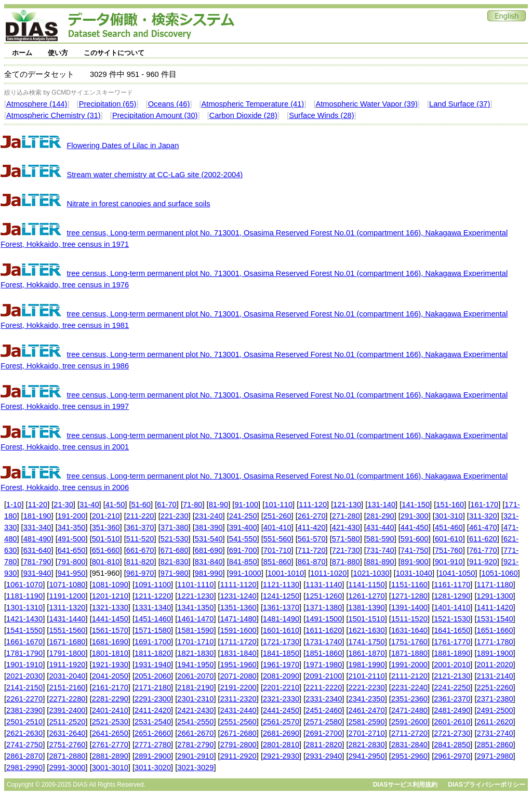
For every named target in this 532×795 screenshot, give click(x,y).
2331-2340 (324, 699)
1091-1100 (153, 585)
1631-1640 (409, 630)
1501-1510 (367, 619)
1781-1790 (24, 653)
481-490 (37, 539)
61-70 (167, 505)
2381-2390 (24, 710)
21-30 (63, 505)
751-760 (449, 550)
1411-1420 (495, 607)
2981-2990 (24, 767)
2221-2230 (367, 687)
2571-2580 (324, 722)
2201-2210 (281, 687)
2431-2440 (238, 710)
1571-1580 (153, 630)
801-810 (106, 562)
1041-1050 (457, 573)
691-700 (243, 550)
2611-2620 (495, 722)
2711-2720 (409, 733)
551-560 (277, 539)
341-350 (72, 527)
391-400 (243, 527)
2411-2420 (153, 710)
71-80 (193, 505)
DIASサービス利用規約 (405, 785)
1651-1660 (495, 630)
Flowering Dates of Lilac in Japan (123, 145)
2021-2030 (24, 676)
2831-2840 (409, 745)
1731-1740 (324, 642)
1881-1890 (452, 653)
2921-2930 (281, 756)
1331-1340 (153, 607)
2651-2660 (153, 733)
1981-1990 (367, 665)
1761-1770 (452, 642)
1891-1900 (495, 653)
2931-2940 (324, 756)
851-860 (277, 562)
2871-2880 (67, 756)
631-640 (37, 550)
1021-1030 (371, 573)
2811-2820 (324, 745)
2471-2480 (409, 710)
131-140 (381, 505)
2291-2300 (153, 699)
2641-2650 (110, 733)
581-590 (380, 539)
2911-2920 (238, 756)
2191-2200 (238, 687)
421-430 (346, 527)
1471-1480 (238, 619)
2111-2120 (409, 676)
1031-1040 (414, 573)
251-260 (277, 516)
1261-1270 (367, 596)
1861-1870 (367, 653)
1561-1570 (110, 630)
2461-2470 (367, 710)
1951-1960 (238, 665)
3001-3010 (110, 767)
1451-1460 (153, 619)
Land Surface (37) (460, 104)
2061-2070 (195, 676)
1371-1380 (324, 607)
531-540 (209, 539)
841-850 (243, 562)
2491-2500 (495, 710)
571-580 (346, 539)
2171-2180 (153, 687)
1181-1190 (24, 596)
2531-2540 (153, 722)
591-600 (415, 539)
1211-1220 (153, 596)
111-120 (313, 505)
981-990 (209, 573)
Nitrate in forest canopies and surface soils (138, 204)
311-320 (483, 516)
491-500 (72, 539)
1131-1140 (324, 585)
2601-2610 (452, 722)
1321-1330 (110, 607)
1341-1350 (195, 607)
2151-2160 (67, 687)
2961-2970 (452, 756)
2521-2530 (110, 722)
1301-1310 (24, 607)
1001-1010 (286, 573)
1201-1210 (110, 596)
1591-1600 (238, 630)
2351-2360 (409, 699)
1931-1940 (153, 665)
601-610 (449, 539)
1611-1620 (324, 630)
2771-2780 (153, 745)
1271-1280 (409, 596)
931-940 (37, 573)
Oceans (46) (169, 104)
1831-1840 (238, 653)
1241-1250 (281, 596)
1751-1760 (409, 642)
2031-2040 (67, 676)
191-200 (72, 516)
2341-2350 (367, 699)
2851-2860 (495, 745)
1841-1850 (281, 653)
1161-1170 (452, 585)
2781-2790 (195, 745)
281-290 (380, 516)
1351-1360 (238, 607)
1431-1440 (67, 619)
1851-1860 (324, 653)
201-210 (106, 516)
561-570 (312, 539)
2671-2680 (238, 733)
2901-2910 (195, 756)
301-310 (449, 516)
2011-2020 (495, 665)
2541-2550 (195, 722)
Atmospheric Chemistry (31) (54, 115)
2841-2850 (452, 745)
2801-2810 (281, 745)
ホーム (22, 53)
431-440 (380, 527)
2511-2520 (67, 722)
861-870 (312, 562)
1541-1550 (24, 630)
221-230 (175, 516)
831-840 (209, 562)
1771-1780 (495, 642)
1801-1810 (110, 653)
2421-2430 (195, 710)
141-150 (416, 505)
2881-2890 (110, 756)
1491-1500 (324, 619)
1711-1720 (238, 642)
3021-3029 (195, 767)
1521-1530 (452, 619)
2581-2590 (367, 722)
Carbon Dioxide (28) (243, 115)
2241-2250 (452, 687)
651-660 (106, 550)
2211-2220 (324, 687)
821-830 (175, 562)
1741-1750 (367, 642)
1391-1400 (409, 607)
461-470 (483, 527)
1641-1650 (452, 630)
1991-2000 (409, 665)
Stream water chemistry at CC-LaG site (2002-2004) (155, 175)
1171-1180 (495, 585)
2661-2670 (195, 733)
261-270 (312, 516)
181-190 (37, 516)
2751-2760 (67, 745)
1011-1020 (328, 573)
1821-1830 (195, 653)
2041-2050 (110, 676)
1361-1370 (281, 607)
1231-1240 (238, 596)
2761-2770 (110, 745)
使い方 (58, 53)
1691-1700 (153, 642)
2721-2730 (452, 733)
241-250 (243, 516)
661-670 (140, 550)
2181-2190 (195, 687)
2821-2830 (367, 745)
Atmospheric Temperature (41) (253, 104)
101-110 (278, 505)
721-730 (346, 550)
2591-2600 (409, 722)
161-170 (484, 505)
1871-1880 (409, 653)
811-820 (140, 562)
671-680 (175, 550)
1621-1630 (367, 630)
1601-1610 (281, 630)
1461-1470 (195, 619)
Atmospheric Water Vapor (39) (366, 104)
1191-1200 (67, 596)
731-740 (380, 550)
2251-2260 (495, 687)
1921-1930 (110, 665)
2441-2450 (281, 710)
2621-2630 (24, 733)
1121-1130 (281, 585)
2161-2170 (110, 687)
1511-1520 (409, 619)
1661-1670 (24, 642)
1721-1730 (281, 642)
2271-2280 (67, 699)
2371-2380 (495, 699)
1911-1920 (67, 665)
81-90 (219, 505)
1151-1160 (409, 585)
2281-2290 (110, 699)
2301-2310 (195, 699)
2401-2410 (110, 710)
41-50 (115, 505)
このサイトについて (114, 53)
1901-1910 (24, 665)
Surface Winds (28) (321, 115)
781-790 (37, 562)
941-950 (72, 573)
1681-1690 (110, 642)
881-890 (380, 562)
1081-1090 (110, 585)
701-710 (277, 550)
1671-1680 (67, 642)
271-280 (346, 516)
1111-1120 (238, 585)
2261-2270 (24, 699)
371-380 (175, 527)
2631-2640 (67, 733)
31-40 (89, 505)
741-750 (415, 550)
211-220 (140, 516)
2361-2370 (452, 699)
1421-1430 (24, 619)
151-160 (450, 505)
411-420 (312, 527)
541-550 (243, 539)
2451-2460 (324, 710)
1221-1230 (195, 596)
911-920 (483, 562)
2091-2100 (324, 676)
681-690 (209, 550)
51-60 (141, 505)
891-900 (415, 562)
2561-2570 (281, 722)
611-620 (483, 539)
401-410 (277, 527)
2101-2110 (367, 676)
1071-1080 (67, 585)
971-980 (175, 573)
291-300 (415, 516)
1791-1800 (67, 653)
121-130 (347, 505)
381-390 (209, 527)
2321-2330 (281, 699)
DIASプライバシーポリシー (487, 785)
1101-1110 (195, 585)
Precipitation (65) (108, 104)
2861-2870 (24, 756)
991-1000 (245, 573)
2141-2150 (24, 687)
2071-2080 (238, 676)
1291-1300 (495, 596)
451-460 (449, 527)
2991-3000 (67, 767)
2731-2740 (495, 733)
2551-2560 (238, 722)
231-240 (209, 516)
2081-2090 (281, 676)
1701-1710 (195, 642)
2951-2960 (409, 756)
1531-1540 (495, 619)
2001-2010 (452, 665)
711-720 (312, 550)
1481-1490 (281, 619)
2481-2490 (452, 710)
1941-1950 (195, 665)
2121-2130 (452, 676)
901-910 (449, 562)
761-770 (483, 550)
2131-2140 (495, 676)
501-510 (106, 539)
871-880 (346, 562)
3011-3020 (153, 767)
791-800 (72, 562)
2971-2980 (495, 756)
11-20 (38, 505)
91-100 (246, 505)
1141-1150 (367, 585)
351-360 (106, 527)
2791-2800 (238, 745)
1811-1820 (153, 653)
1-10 (14, 505)
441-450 (415, 527)
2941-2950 (367, 756)
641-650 (72, 550)
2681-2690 (281, 733)
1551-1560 (67, 630)
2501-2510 (24, 722)
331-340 (37, 527)
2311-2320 (238, 699)
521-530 (175, 539)
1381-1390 (367, 607)
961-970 (140, 573)
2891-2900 (153, 756)
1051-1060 (500, 573)
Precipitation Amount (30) (155, 115)
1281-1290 (452, 596)
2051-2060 (153, 676)
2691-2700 (324, 733)
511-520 (140, 539)
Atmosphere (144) (37, 104)
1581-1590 (195, 630)
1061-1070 (24, 585)
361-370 (140, 527)
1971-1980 (324, 665)
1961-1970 (281, 665)
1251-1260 (324, 596)
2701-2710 (367, 733)
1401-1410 (452, 607)
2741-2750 (24, 745)
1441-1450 (110, 619)
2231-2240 (409, 687)
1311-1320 (67, 607)
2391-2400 (67, 710)
